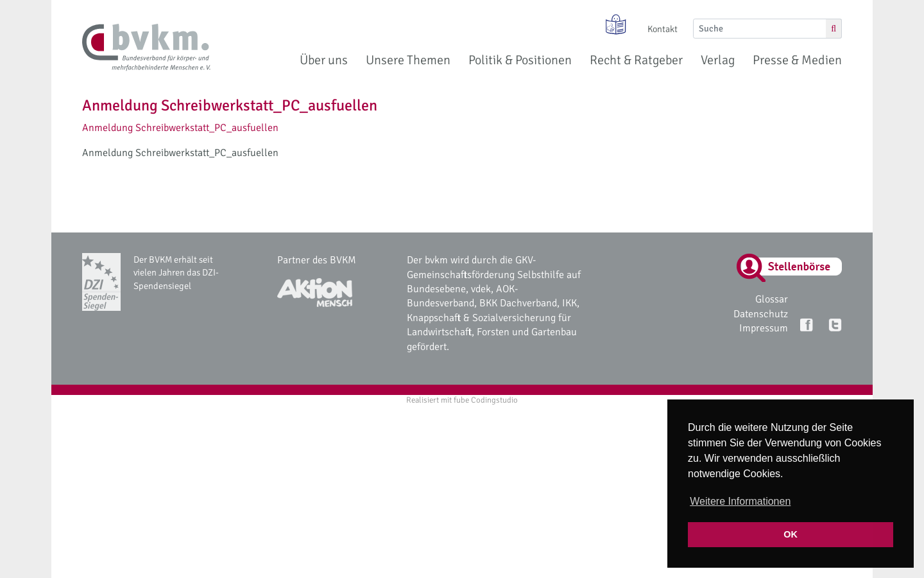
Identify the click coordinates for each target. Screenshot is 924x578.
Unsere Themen (408, 60)
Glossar (772, 299)
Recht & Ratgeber (636, 60)
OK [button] (791, 534)
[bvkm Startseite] (146, 48)
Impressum (764, 328)
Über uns (324, 60)
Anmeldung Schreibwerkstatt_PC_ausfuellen (180, 128)
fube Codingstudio (486, 400)
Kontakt (663, 29)
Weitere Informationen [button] (740, 501)
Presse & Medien (797, 60)
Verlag (718, 60)
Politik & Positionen (520, 60)
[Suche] (760, 29)
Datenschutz (761, 314)
